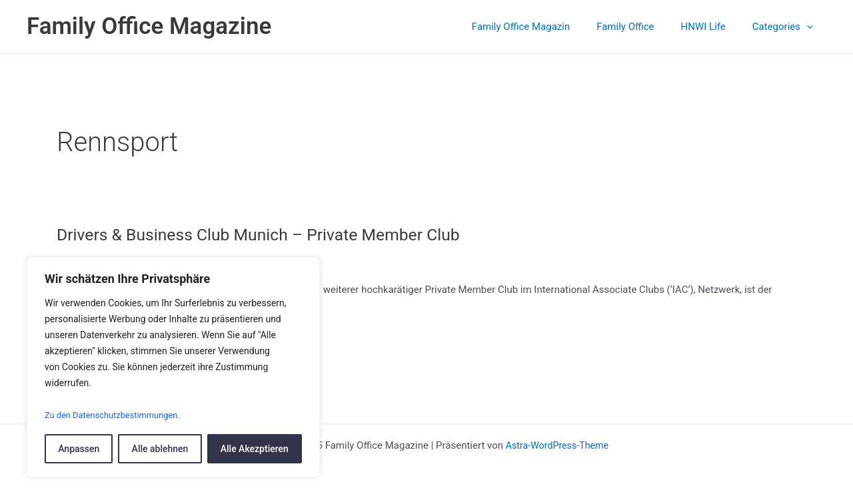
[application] (810, 27)
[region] (173, 368)
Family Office (642, 27)
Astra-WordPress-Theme (557, 445)
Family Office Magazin (544, 27)
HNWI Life (713, 27)
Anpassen (79, 449)
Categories (786, 27)
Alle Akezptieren (255, 449)
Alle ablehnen (160, 449)
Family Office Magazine (149, 26)
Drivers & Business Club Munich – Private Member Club (269, 234)
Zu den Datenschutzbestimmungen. (118, 415)
